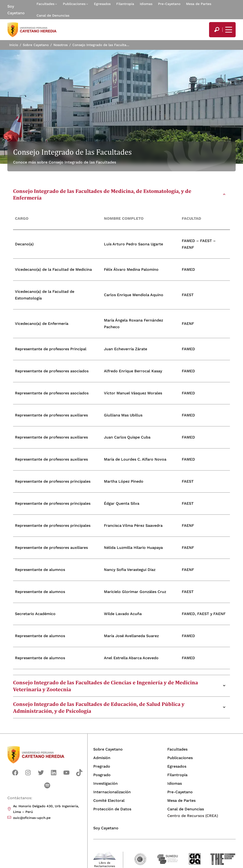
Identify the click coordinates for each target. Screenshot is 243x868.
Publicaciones (74, 4)
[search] (217, 30)
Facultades (45, 4)
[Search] (217, 30)
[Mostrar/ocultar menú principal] (228, 30)
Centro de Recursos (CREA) (193, 816)
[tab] (122, 194)
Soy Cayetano (16, 10)
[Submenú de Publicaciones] (87, 4)
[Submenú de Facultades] (56, 4)
